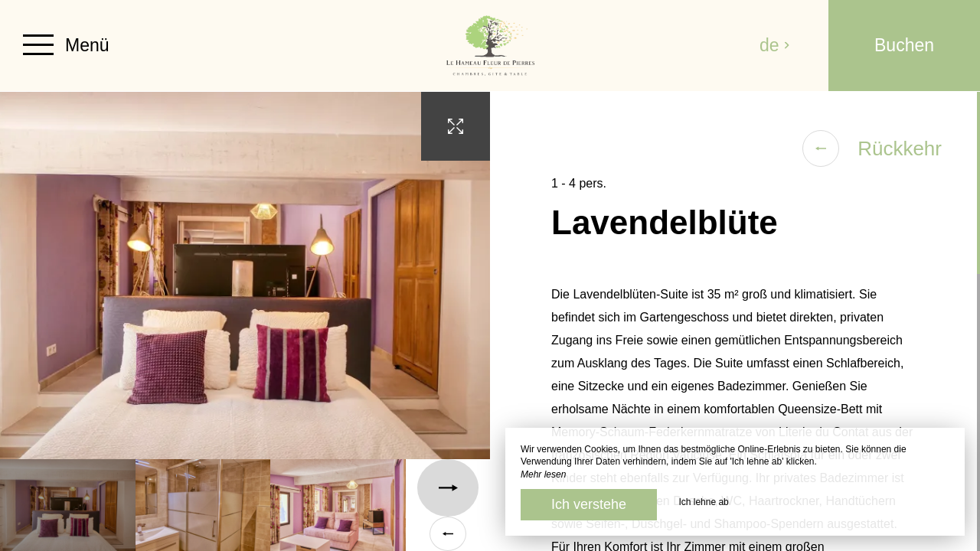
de (775, 45)
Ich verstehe (589, 504)
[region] (735, 321)
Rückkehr (872, 148)
